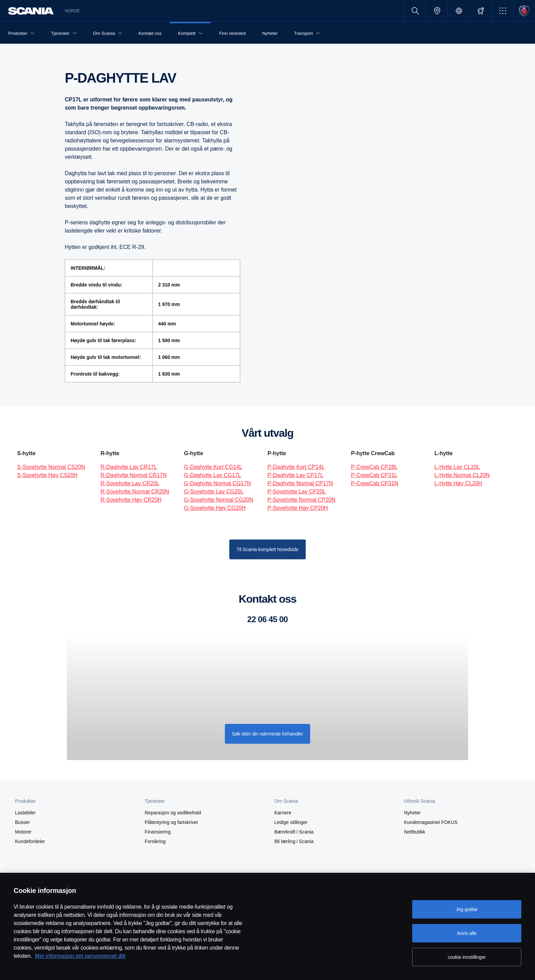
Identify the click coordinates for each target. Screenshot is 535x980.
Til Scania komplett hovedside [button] (267, 549)
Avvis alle (467, 933)
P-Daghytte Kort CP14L (296, 467)
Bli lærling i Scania (294, 841)
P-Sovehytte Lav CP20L (297, 492)
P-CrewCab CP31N (375, 483)
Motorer (23, 832)
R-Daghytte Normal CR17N (134, 475)
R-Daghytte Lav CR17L (129, 467)
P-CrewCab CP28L (374, 467)
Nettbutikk (415, 832)
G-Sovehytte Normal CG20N (219, 500)
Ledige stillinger (291, 822)
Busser (23, 822)
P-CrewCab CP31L (374, 475)
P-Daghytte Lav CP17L (295, 475)
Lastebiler (25, 813)
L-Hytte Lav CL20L (457, 467)
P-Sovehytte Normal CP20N (301, 500)
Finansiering (158, 832)
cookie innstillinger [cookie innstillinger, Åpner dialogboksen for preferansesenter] (467, 957)
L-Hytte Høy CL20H (458, 483)
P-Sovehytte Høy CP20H (298, 508)
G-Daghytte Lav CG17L (212, 475)
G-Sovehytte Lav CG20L (214, 492)
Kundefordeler (30, 841)
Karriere (283, 813)
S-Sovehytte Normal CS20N (51, 467)
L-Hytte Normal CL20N (462, 475)
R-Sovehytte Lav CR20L (130, 483)
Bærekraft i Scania (294, 832)
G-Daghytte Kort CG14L (213, 467)
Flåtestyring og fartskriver (171, 822)
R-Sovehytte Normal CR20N (135, 492)
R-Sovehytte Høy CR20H (131, 500)
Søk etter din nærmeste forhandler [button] (268, 734)
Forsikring (155, 841)
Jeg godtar (467, 909)
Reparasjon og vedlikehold (173, 813)
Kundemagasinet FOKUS (431, 822)
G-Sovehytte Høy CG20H (215, 508)
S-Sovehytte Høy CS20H (47, 475)
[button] (502, 11)
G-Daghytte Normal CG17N (217, 483)
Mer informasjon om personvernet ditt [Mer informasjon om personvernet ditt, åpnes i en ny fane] (80, 956)
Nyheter (412, 813)
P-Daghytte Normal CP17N (300, 483)
